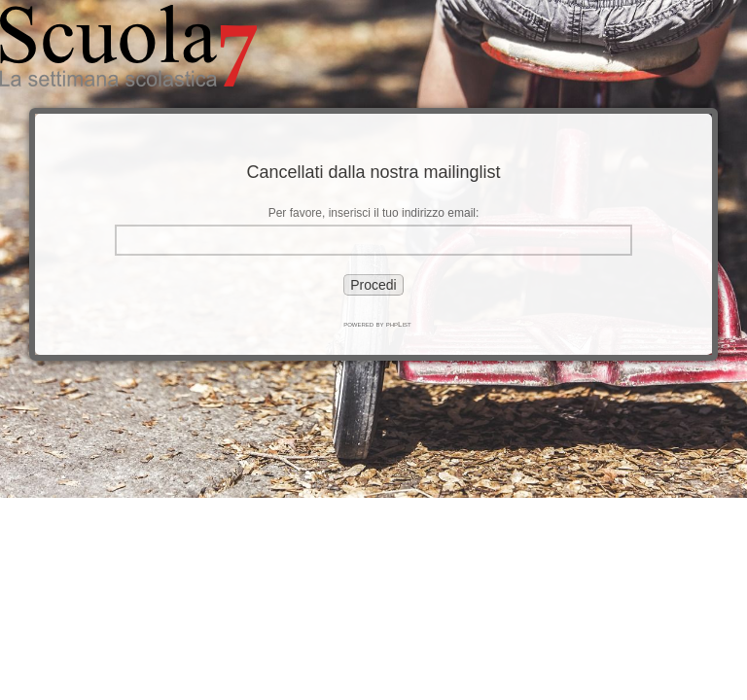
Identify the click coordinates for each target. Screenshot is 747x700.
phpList (399, 324)
